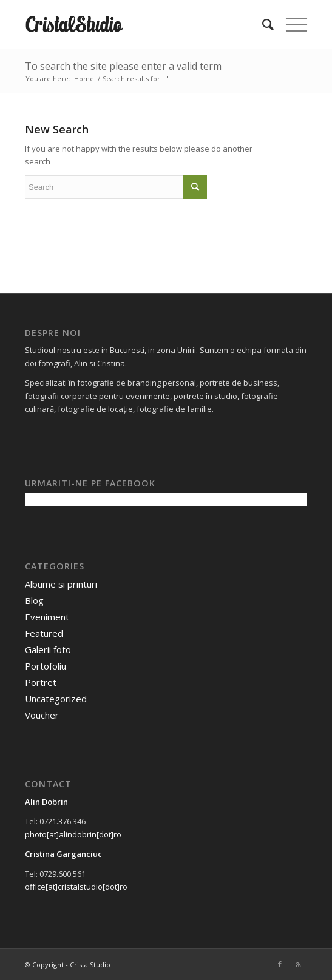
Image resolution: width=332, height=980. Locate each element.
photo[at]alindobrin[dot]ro (73, 834)
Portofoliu (46, 666)
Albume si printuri (61, 584)
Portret (41, 682)
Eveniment (47, 617)
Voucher (42, 715)
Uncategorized (56, 699)
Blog (34, 600)
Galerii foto (48, 649)
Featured (44, 633)
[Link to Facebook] (280, 964)
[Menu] (290, 24)
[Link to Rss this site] (298, 964)
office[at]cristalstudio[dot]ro (76, 887)
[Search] (262, 24)
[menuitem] (262, 24)
